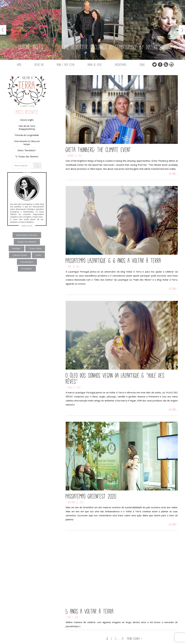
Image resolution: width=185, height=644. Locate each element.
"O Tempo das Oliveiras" (27, 156)
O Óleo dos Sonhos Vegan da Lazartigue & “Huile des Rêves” (115, 378)
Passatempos (121, 65)
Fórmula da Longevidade (27, 135)
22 (123, 638)
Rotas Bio (39, 65)
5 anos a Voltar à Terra (90, 611)
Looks (38, 255)
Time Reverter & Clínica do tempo (27, 143)
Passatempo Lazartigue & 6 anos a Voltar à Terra (113, 261)
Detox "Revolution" (27, 150)
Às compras (27, 269)
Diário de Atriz (95, 65)
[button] (37, 166)
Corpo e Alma (35, 248)
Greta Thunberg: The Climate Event (98, 150)
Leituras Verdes (20, 255)
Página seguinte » (135, 638)
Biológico (17, 248)
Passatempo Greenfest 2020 (91, 496)
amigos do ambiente (27, 242)
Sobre (142, 65)
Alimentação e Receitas (27, 235)
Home (19, 65)
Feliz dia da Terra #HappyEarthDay (27, 128)
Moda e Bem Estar (66, 65)
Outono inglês (27, 120)
